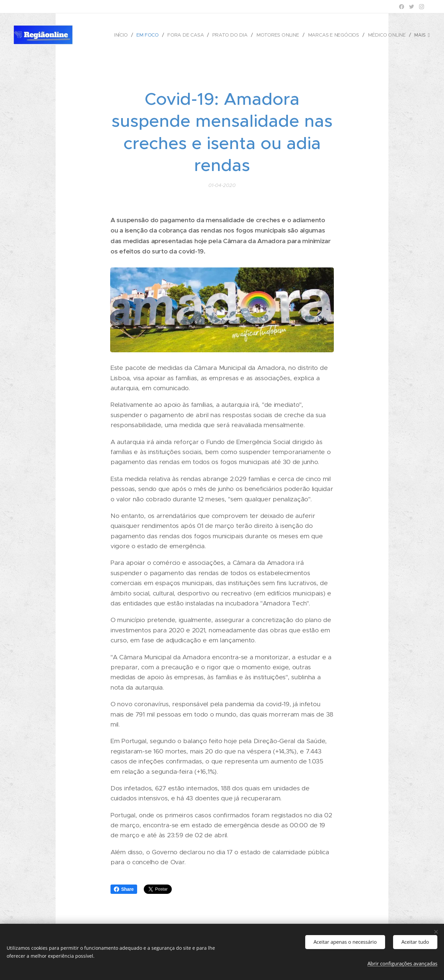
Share (124, 889)
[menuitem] (126, 35)
